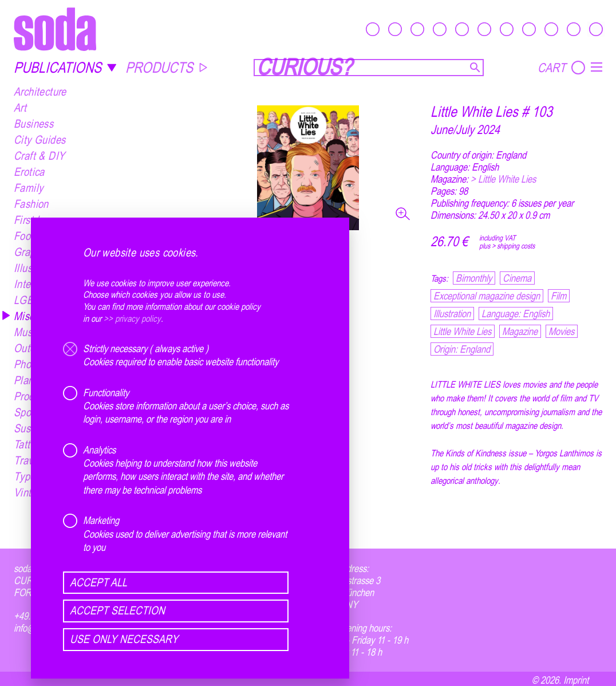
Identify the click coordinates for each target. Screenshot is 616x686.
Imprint (576, 680)
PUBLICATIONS (65, 67)
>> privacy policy (132, 318)
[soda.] (55, 29)
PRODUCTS (167, 67)
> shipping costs (513, 246)
